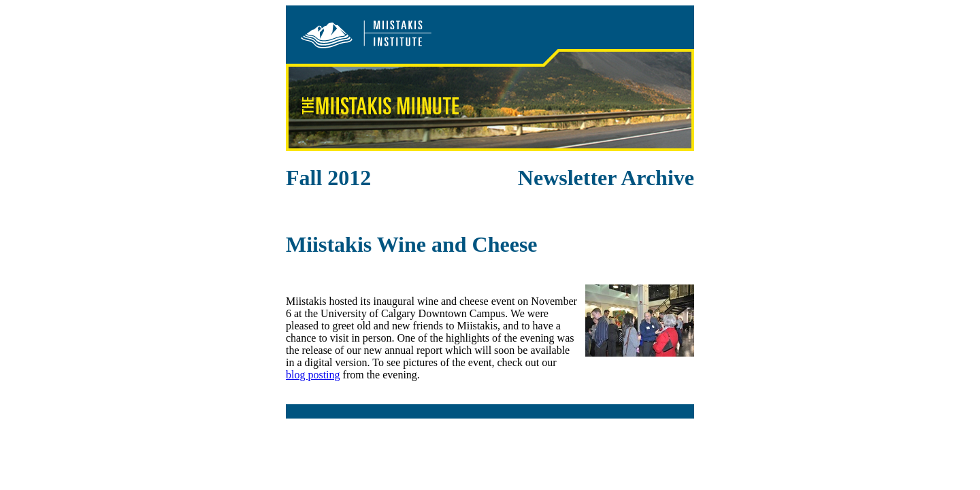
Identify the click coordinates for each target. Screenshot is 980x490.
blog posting (313, 375)
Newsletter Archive (606, 178)
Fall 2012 (328, 178)
